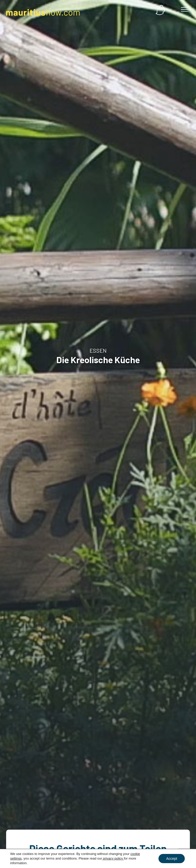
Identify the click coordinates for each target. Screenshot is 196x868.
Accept (172, 859)
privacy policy (113, 858)
